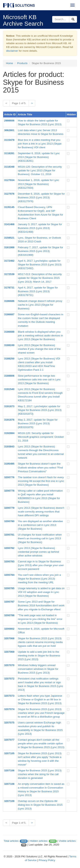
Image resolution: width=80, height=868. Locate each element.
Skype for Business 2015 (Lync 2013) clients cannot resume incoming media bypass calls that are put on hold (40, 642)
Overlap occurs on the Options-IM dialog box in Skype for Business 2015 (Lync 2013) (40, 805)
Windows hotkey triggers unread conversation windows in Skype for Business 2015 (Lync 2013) (38, 669)
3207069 (9, 652)
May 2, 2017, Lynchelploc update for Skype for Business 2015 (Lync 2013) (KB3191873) (40, 410)
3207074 (9, 709)
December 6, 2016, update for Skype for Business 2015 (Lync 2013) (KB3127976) (41, 197)
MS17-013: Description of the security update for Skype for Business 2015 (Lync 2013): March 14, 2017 (40, 278)
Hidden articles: (39, 841)
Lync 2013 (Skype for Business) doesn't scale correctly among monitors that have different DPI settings (41, 512)
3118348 (9, 167)
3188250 (9, 359)
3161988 (9, 247)
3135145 (9, 207)
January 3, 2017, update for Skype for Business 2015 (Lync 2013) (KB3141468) (40, 228)
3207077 (9, 740)
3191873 (9, 406)
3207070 (9, 665)
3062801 (9, 130)
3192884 (9, 433)
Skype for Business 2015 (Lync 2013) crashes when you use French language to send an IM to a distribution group (41, 713)
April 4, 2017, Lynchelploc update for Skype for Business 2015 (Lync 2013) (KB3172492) (40, 265)
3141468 (9, 224)
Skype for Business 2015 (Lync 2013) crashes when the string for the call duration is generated (40, 774)
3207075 (9, 723)
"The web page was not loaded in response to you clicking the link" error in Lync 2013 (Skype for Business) (40, 619)
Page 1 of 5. (19, 103)
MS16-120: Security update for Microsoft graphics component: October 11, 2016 (41, 437)
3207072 (9, 679)
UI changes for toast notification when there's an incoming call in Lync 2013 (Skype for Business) (40, 538)
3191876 (9, 420)
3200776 (9, 477)
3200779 (9, 508)
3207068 (9, 638)
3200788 (9, 615)
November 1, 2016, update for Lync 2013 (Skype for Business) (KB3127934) (39, 184)
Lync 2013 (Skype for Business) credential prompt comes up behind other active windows (39, 552)
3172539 (9, 274)
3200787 (9, 602)
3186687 (9, 314)
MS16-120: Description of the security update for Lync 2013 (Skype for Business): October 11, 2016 (40, 170)
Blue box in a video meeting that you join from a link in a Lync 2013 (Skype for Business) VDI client (40, 144)
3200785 (9, 588)
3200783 (9, 561)
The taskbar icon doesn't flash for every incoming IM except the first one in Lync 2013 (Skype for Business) (41, 481)
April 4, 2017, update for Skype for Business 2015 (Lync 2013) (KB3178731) (38, 291)
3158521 (9, 238)
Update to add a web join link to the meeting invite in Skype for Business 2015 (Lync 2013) (39, 656)
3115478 (9, 140)
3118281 (9, 153)
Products (22, 63)
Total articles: (11, 841)
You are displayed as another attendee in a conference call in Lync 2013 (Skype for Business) (40, 525)
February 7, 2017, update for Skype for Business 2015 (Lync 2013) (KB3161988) (41, 251)
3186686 (9, 301)
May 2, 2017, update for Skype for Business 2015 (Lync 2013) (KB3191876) (38, 423)
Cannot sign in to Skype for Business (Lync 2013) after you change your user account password (41, 565)
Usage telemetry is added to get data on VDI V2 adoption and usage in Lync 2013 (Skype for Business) (41, 592)
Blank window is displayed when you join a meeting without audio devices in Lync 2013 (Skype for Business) (40, 336)
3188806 (9, 376)
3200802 (9, 629)
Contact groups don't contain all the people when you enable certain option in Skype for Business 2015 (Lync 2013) (41, 743)
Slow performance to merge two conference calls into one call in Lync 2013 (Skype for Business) (39, 379)
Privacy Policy (47, 860)
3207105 (9, 753)
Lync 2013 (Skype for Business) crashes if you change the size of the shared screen (39, 349)
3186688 (9, 332)
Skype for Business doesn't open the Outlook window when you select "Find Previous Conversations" (40, 467)
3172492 (9, 261)
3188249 (9, 345)
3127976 (9, 194)
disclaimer (12, 51)
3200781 (9, 535)
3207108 (9, 784)
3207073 (9, 696)
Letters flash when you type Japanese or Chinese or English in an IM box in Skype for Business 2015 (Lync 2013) (40, 700)
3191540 (9, 389)
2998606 (9, 121)
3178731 (9, 288)
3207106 (9, 770)
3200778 (9, 491)
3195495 (9, 464)
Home (9, 63)
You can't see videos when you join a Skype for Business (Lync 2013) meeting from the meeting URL (40, 579)
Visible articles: (67, 841)
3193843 (9, 447)
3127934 (9, 180)
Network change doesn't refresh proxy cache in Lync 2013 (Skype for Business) (40, 305)
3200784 (9, 575)
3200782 (9, 548)
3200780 (9, 521)
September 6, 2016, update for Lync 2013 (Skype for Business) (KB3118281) (39, 157)
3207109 (9, 801)
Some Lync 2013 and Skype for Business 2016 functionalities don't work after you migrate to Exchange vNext (41, 605)
